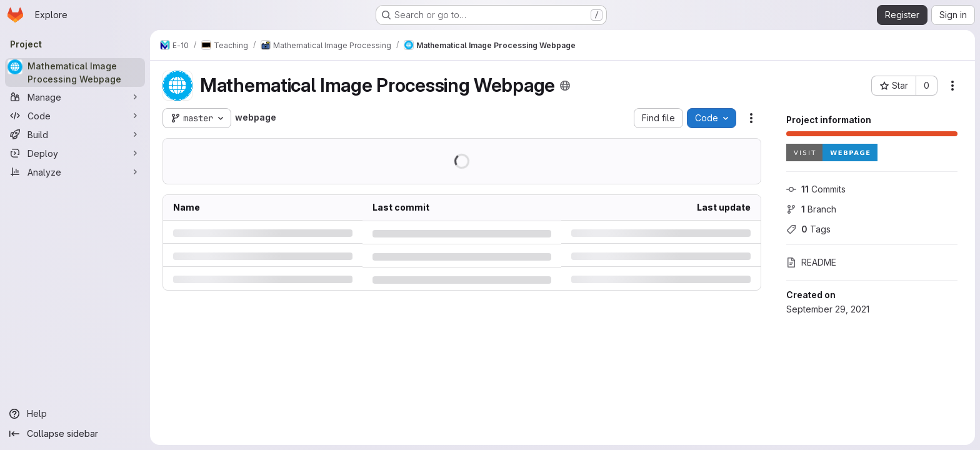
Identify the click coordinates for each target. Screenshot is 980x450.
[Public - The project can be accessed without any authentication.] (565, 86)
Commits (816, 189)
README (811, 262)
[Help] (75, 414)
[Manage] (75, 97)
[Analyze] (75, 172)
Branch (811, 209)
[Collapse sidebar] (75, 434)
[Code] (75, 116)
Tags (808, 229)
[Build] (75, 134)
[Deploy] (75, 153)
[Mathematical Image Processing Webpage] (75, 72)
